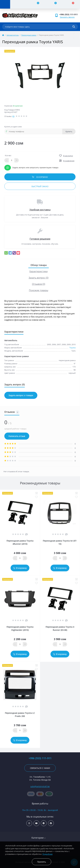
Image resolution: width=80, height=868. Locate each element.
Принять (42, 862)
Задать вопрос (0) (39, 278)
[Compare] (36, 4)
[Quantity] (20, 558)
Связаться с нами (40, 768)
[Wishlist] (54, 4)
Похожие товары (39, 290)
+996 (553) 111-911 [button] (68, 14)
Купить (69, 131)
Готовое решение (40, 239)
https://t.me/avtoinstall (44, 823)
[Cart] (71, 4)
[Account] (19, 4)
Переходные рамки (29, 35)
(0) (13, 116)
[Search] (74, 27)
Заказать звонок (67, 17)
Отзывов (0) (39, 284)
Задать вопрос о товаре (21, 395)
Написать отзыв (17, 436)
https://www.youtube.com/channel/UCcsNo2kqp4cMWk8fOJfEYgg (36, 823)
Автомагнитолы (13, 35)
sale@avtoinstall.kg (40, 786)
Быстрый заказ (40, 186)
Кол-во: (8, 155)
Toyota (72, 348)
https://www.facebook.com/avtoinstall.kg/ (51, 823)
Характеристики (38, 271)
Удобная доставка (40, 210)
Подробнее (47, 854)
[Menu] (5, 4)
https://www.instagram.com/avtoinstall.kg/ (29, 823)
